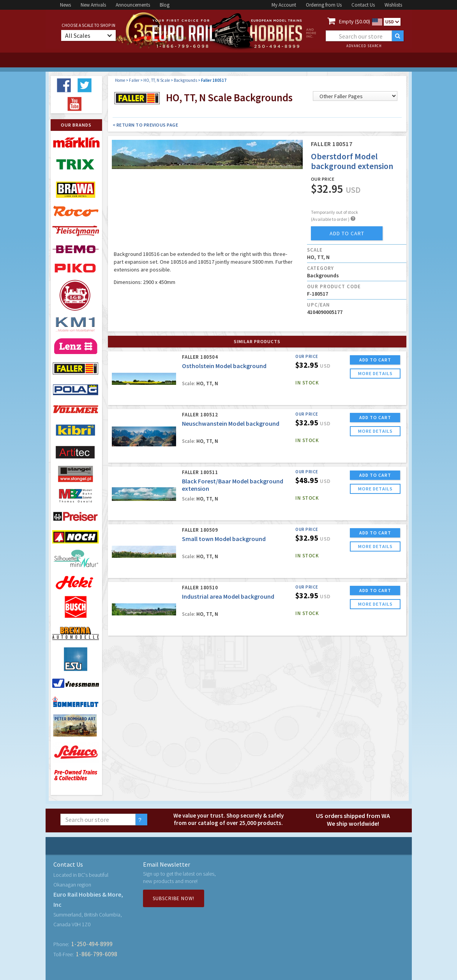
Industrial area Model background (228, 596)
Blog (165, 5)
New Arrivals (93, 5)
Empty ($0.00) (355, 21)
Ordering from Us (324, 5)
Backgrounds (185, 80)
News (65, 5)
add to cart (347, 233)
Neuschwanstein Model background (231, 423)
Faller (134, 80)
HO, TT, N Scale (157, 80)
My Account (284, 5)
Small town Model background (224, 539)
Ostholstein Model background (224, 366)
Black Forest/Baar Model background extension (233, 485)
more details (375, 373)
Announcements (133, 5)
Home (120, 80)
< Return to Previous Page (146, 125)
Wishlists (393, 5)
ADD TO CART (375, 360)
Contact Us (363, 5)
